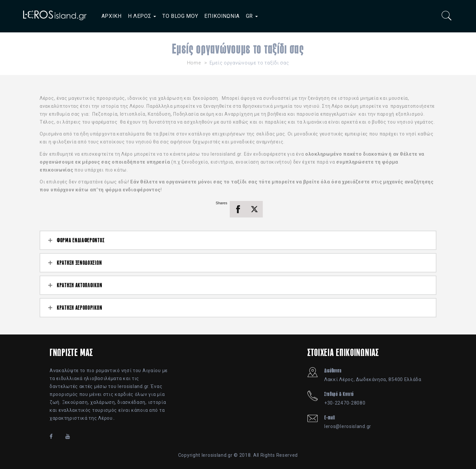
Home (194, 63)
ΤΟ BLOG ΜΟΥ (180, 16)
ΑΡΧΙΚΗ (112, 16)
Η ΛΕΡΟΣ (142, 16)
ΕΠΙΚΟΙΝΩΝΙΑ (222, 16)
